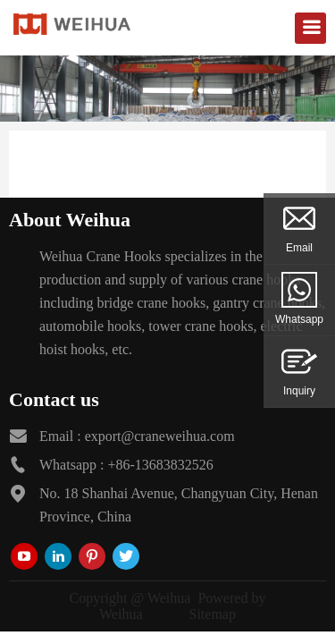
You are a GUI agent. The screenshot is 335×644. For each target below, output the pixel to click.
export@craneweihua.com (160, 436)
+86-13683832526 (160, 465)
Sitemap (213, 614)
